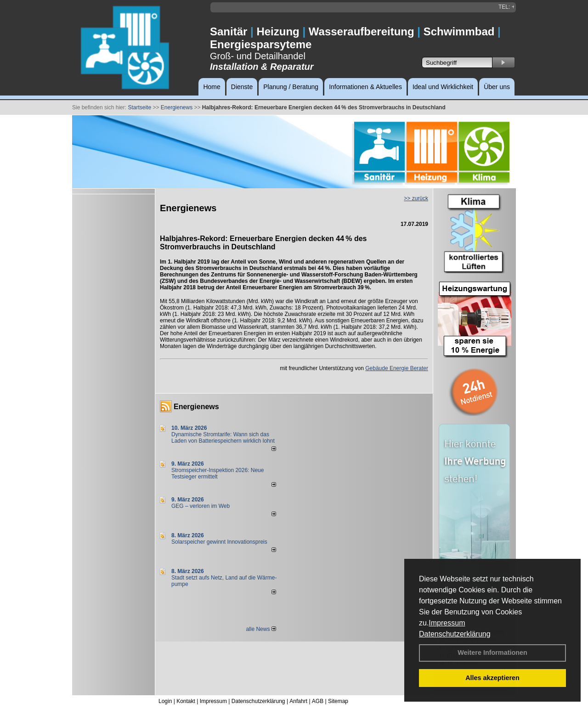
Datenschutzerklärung (455, 634)
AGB (318, 701)
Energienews (196, 407)
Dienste (242, 87)
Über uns (497, 87)
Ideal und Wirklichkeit (443, 87)
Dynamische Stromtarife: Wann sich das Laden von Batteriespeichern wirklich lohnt (223, 438)
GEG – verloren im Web (201, 506)
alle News (261, 629)
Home (212, 87)
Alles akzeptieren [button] (492, 678)
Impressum (447, 623)
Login (165, 701)
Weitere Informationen (492, 653)
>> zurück (416, 198)
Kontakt (186, 701)
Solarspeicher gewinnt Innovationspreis (219, 542)
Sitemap (338, 701)
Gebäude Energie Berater (397, 368)
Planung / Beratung (291, 87)
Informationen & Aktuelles (365, 87)
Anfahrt (298, 701)
